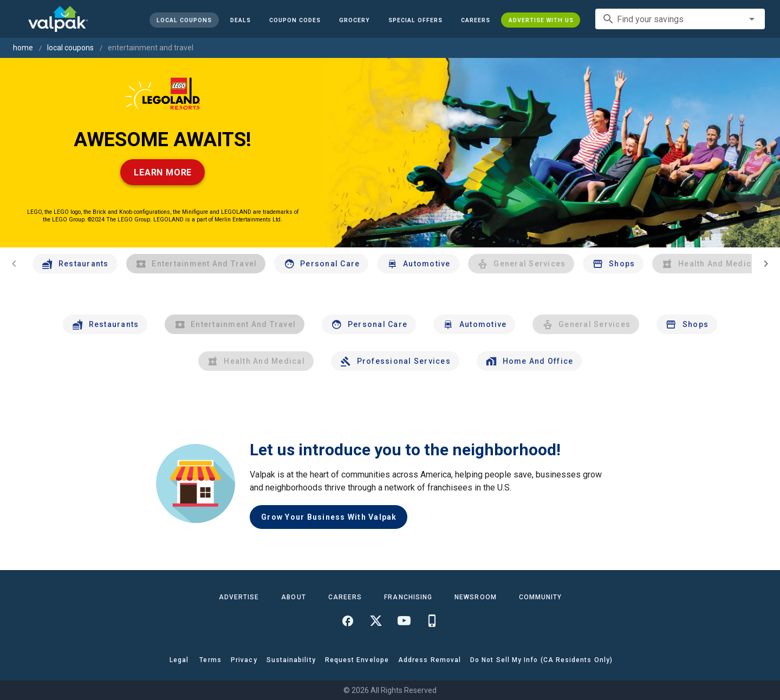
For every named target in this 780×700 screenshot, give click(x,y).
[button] (415, 20)
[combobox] (680, 19)
